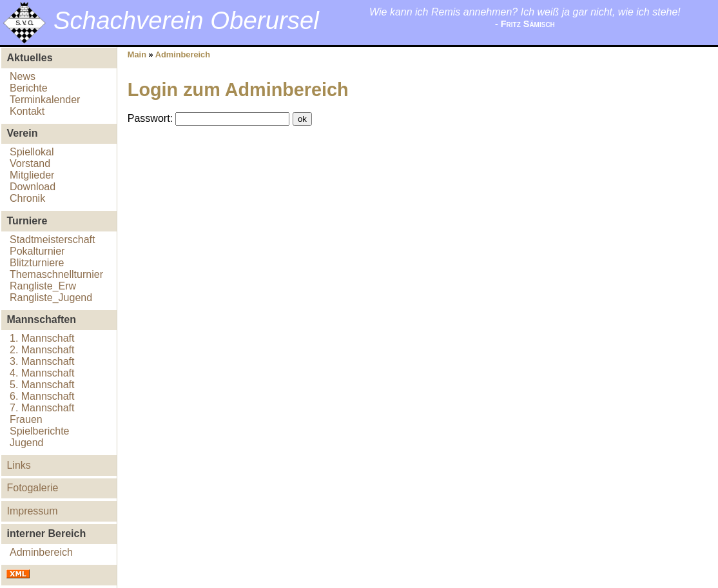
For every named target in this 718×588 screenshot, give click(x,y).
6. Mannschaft (42, 396)
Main (137, 54)
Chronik (27, 198)
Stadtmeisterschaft (53, 240)
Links (18, 465)
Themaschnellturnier (56, 274)
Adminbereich (41, 552)
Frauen (26, 419)
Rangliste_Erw (43, 286)
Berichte (29, 88)
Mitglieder (32, 175)
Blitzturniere (37, 263)
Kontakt (27, 111)
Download (33, 187)
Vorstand (30, 163)
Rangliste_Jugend (51, 298)
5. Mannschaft (42, 385)
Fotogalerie (32, 488)
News (23, 76)
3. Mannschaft (42, 361)
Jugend (27, 443)
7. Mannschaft (42, 408)
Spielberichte (40, 431)
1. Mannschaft (42, 338)
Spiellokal (32, 152)
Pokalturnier (37, 251)
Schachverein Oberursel (186, 20)
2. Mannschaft (42, 350)
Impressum (32, 511)
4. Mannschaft (42, 373)
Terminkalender (45, 100)
